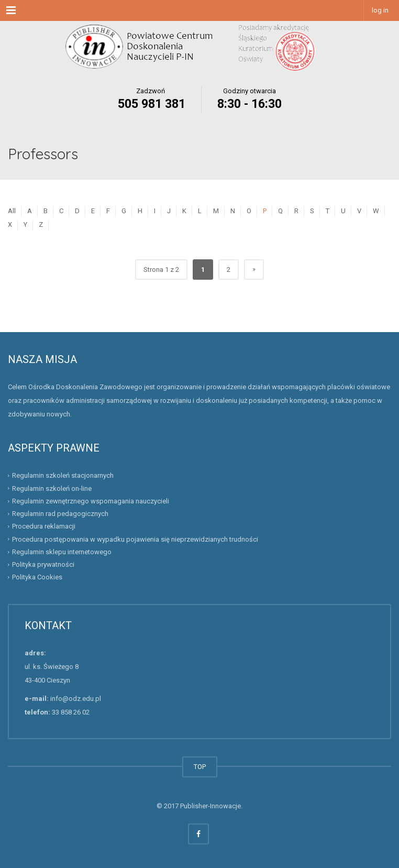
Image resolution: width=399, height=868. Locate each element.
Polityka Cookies (37, 577)
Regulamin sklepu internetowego (62, 552)
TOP (200, 767)
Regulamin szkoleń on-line (52, 488)
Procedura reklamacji (44, 526)
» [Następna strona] (254, 269)
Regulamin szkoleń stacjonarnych (63, 475)
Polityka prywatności (43, 564)
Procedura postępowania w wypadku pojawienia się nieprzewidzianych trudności (135, 539)
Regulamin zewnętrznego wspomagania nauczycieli (91, 501)
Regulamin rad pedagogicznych (60, 514)
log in (380, 10)
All (12, 211)
